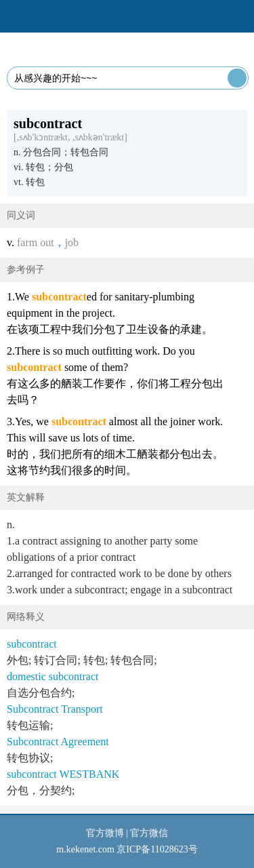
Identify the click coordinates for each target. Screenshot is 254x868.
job (72, 242)
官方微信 (149, 833)
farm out (36, 242)
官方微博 (105, 833)
